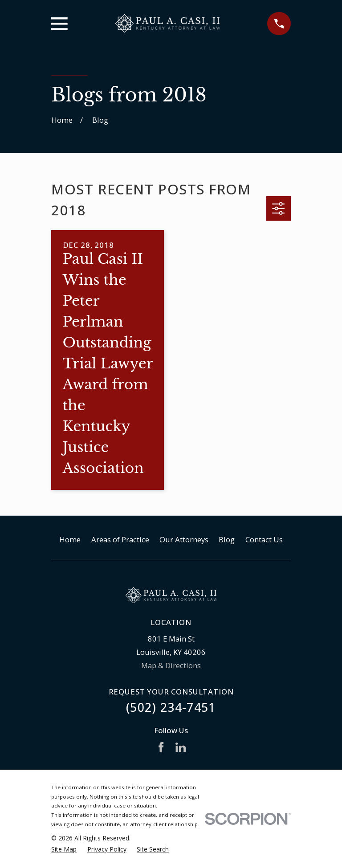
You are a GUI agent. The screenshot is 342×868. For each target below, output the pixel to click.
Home (70, 539)
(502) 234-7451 (171, 707)
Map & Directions (171, 665)
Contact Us (264, 539)
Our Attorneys (184, 539)
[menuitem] (64, 849)
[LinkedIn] (181, 747)
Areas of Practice (120, 539)
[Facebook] (161, 747)
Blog (227, 539)
